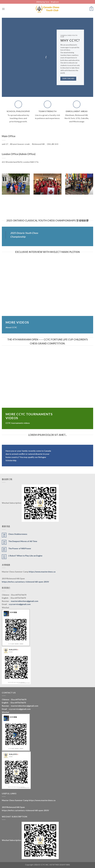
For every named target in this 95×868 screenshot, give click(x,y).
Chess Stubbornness (18, 534)
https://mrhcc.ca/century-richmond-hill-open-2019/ (25, 582)
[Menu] (3, 9)
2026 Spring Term (43, 2)
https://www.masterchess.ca (42, 572)
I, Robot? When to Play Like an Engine (25, 556)
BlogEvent (55, 2)
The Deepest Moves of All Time (23, 541)
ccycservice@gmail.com (20, 604)
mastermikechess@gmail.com (25, 601)
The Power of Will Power (20, 548)
